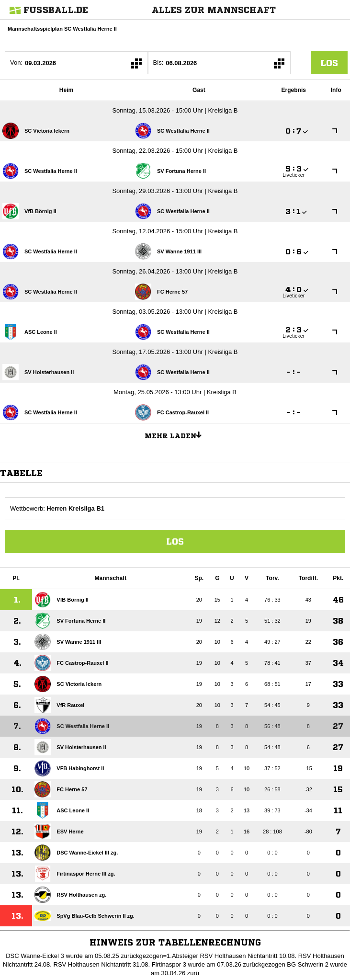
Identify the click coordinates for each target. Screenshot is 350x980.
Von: (16, 63)
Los (175, 541)
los (329, 63)
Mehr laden (177, 434)
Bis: (158, 63)
